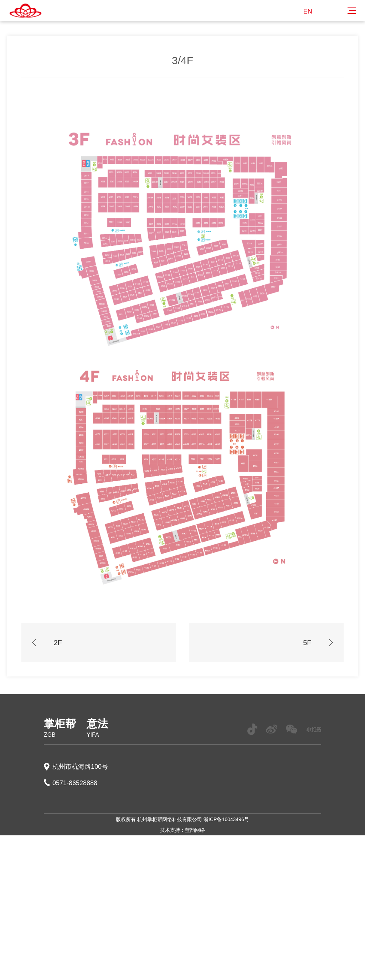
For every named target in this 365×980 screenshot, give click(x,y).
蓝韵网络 (195, 830)
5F (318, 643)
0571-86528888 (75, 783)
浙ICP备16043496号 (226, 819)
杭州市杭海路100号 (80, 767)
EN (308, 11)
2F (47, 643)
